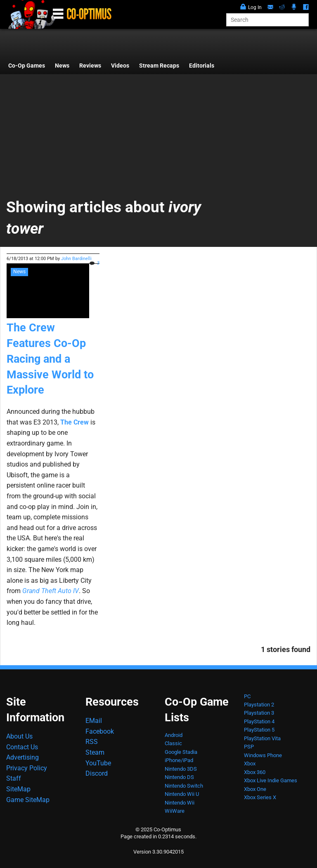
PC (247, 696)
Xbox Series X (260, 797)
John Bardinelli (76, 259)
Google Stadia (181, 752)
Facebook (100, 731)
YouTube (98, 763)
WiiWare (175, 811)
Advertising (22, 757)
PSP (249, 747)
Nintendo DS (179, 777)
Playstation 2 (259, 705)
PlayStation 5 (259, 730)
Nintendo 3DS (181, 769)
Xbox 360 (255, 772)
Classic (173, 743)
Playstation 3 (259, 713)
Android (174, 735)
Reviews (90, 66)
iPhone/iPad (179, 760)
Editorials (202, 66)
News (62, 66)
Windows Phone (263, 755)
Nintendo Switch (184, 786)
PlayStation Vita (262, 738)
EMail (94, 721)
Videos (120, 66)
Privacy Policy (27, 768)
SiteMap (18, 789)
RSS (92, 742)
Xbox (250, 764)
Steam (95, 752)
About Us (19, 736)
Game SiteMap (28, 800)
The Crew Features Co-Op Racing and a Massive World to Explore (50, 359)
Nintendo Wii (180, 803)
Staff (14, 778)
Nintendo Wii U (182, 794)
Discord (97, 773)
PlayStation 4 (259, 721)
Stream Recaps (159, 66)
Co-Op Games (27, 66)
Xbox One (255, 789)
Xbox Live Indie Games (271, 780)
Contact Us (22, 747)
